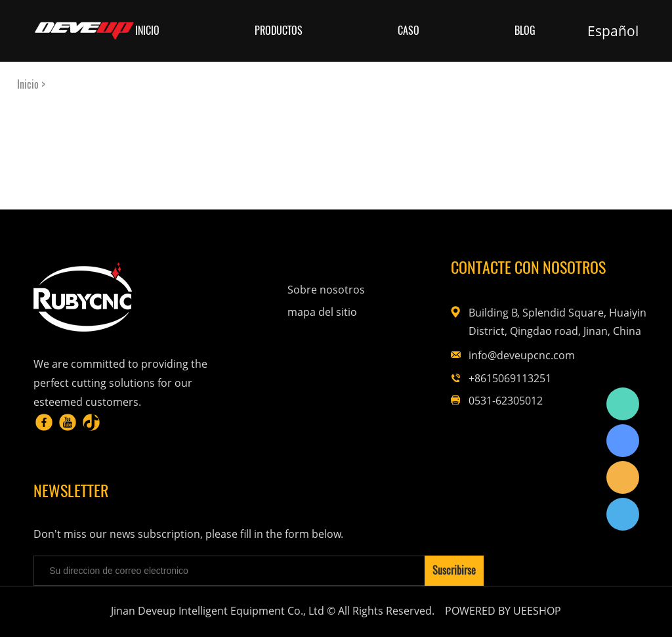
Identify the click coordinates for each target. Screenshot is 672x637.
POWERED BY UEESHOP (503, 611)
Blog (525, 31)
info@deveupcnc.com (522, 355)
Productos (279, 31)
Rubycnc (623, 404)
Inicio (147, 31)
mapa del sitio (322, 312)
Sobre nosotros (326, 290)
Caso (409, 31)
